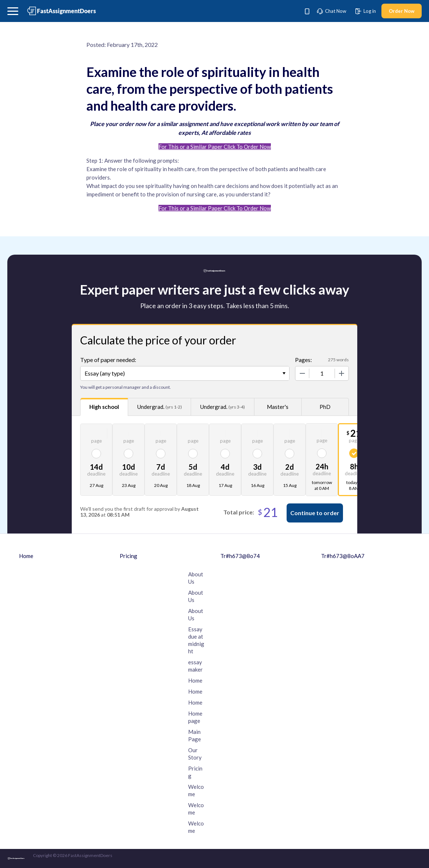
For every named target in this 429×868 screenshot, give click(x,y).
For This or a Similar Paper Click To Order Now (215, 147)
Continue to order (315, 513)
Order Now (402, 11)
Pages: (303, 360)
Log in (366, 11)
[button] (13, 11)
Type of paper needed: (108, 360)
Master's (278, 407)
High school (104, 407)
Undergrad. (160, 407)
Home (26, 556)
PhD (325, 407)
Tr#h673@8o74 (240, 556)
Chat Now (332, 11)
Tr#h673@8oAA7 (343, 556)
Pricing (128, 556)
